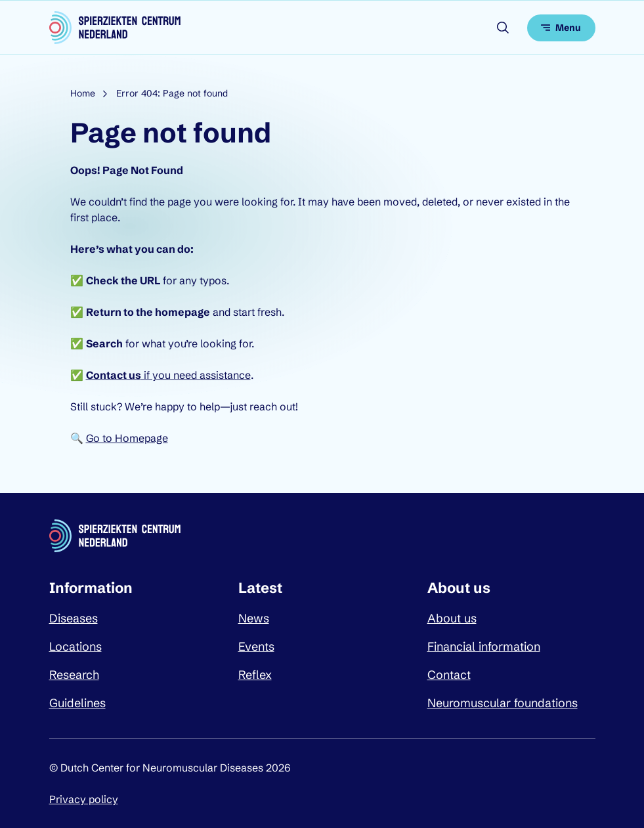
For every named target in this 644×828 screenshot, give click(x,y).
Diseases (74, 618)
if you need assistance (168, 375)
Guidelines (77, 703)
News (254, 618)
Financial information (484, 646)
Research (74, 675)
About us (452, 618)
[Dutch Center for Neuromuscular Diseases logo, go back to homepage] (115, 28)
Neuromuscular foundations (503, 703)
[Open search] (503, 28)
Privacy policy (84, 799)
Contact (449, 675)
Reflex (255, 675)
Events (256, 646)
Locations (75, 646)
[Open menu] (561, 28)
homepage (182, 312)
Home (83, 93)
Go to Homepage (127, 438)
